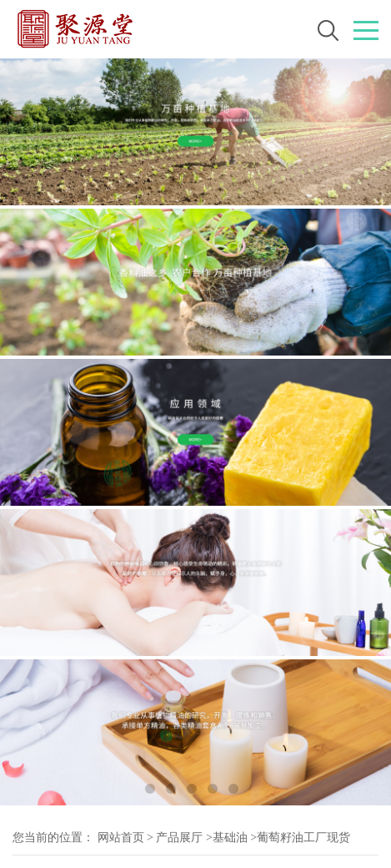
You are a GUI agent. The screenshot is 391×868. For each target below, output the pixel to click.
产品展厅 (179, 838)
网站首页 (121, 838)
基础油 (230, 838)
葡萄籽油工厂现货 (303, 838)
